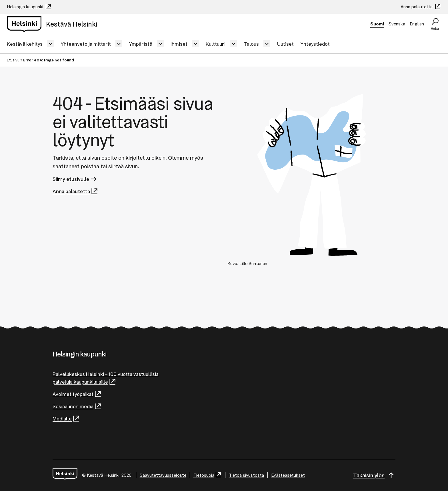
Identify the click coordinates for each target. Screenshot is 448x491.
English (417, 24)
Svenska (397, 24)
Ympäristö (141, 44)
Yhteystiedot (315, 44)
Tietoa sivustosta (246, 475)
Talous (251, 44)
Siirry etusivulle (75, 179)
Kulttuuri (216, 44)
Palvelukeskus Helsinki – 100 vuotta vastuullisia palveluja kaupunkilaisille (106, 378)
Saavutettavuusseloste (163, 475)
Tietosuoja (208, 475)
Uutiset (285, 44)
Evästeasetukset (288, 475)
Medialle (66, 419)
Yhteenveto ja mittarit (86, 44)
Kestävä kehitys (25, 44)
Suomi (377, 24)
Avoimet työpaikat (77, 394)
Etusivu (13, 60)
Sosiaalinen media (77, 406)
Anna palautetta (421, 7)
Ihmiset (179, 44)
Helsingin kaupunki (29, 7)
